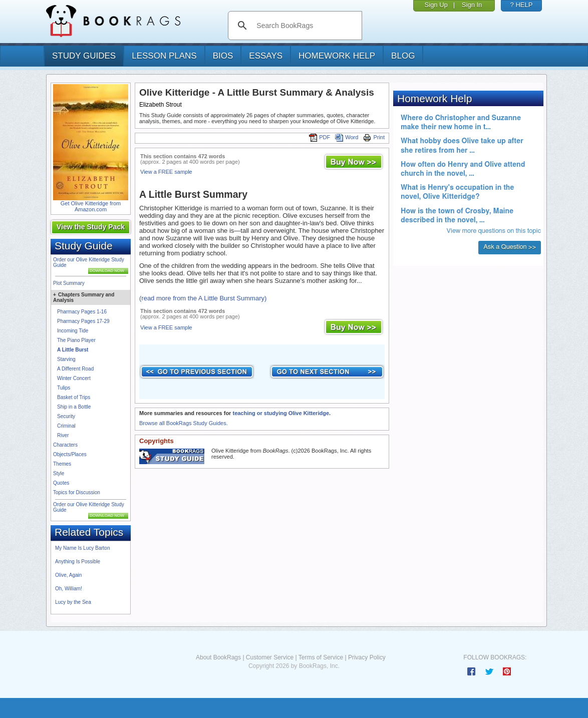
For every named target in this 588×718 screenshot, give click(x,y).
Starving (66, 359)
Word (347, 137)
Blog (403, 56)
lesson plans (164, 56)
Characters (65, 445)
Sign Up (436, 5)
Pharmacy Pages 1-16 (82, 312)
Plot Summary (69, 283)
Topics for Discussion (77, 492)
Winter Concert (74, 378)
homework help (337, 56)
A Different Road (75, 369)
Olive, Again (68, 575)
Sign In (472, 5)
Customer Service (270, 657)
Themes (62, 464)
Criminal (66, 426)
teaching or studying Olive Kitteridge (281, 413)
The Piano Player (76, 340)
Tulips (64, 388)
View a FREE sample (166, 172)
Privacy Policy (367, 657)
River (63, 435)
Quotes (61, 483)
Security (66, 416)
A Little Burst (73, 350)
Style (59, 473)
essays (266, 56)
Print (374, 137)
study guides (84, 56)
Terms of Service (321, 657)
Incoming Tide (73, 331)
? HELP (522, 5)
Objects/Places (70, 454)
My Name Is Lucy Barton (82, 548)
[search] (305, 26)
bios (223, 56)
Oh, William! (69, 589)
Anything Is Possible (78, 562)
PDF (320, 137)
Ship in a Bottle (74, 407)
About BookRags (218, 657)
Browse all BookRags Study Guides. (184, 423)
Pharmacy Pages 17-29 (83, 321)
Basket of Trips (74, 397)
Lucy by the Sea (73, 602)
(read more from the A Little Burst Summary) (203, 298)
